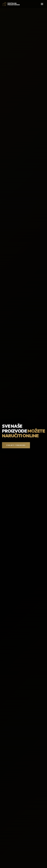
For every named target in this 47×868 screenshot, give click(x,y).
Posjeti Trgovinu (16, 445)
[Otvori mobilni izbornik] (42, 4)
